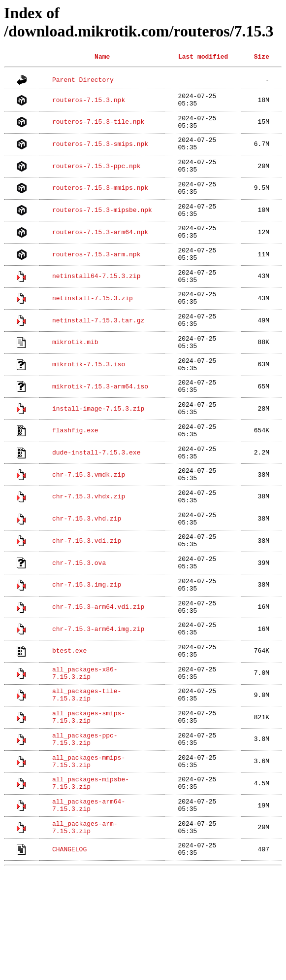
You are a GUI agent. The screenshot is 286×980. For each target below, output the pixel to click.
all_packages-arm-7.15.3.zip (85, 930)
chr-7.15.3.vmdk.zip (89, 528)
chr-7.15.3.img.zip (87, 654)
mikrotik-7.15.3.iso (89, 403)
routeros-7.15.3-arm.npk (96, 278)
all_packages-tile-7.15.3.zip (87, 779)
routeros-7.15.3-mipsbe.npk (102, 227)
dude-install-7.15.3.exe (96, 503)
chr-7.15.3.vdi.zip (87, 603)
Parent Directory (83, 80)
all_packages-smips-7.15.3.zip (89, 805)
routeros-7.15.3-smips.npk (100, 152)
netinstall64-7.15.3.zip (96, 303)
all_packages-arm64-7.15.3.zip (89, 905)
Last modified (203, 57)
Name (102, 57)
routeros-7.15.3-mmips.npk (100, 202)
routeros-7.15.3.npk (89, 102)
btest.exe (69, 729)
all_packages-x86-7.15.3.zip (85, 754)
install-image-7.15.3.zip (98, 453)
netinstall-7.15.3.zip (93, 327)
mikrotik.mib (75, 378)
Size (262, 57)
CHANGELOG (69, 955)
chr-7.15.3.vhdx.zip (89, 554)
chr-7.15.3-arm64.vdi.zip (98, 679)
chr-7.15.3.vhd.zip (87, 579)
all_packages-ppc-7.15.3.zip (85, 830)
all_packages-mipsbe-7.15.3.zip (91, 879)
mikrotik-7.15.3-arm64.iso (100, 428)
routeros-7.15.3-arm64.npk (100, 252)
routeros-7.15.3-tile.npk (98, 127)
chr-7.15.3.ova (79, 629)
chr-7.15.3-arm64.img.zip (98, 704)
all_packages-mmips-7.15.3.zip (89, 854)
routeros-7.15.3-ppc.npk (96, 177)
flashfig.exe (75, 478)
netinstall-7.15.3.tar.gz (98, 352)
